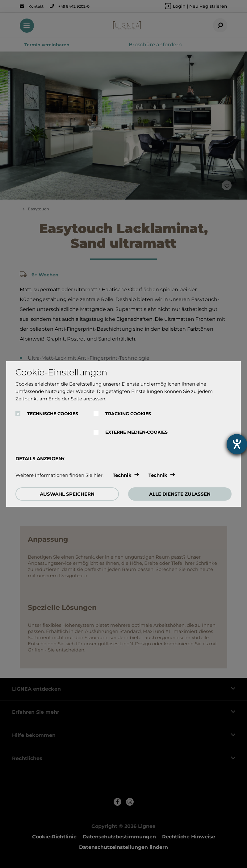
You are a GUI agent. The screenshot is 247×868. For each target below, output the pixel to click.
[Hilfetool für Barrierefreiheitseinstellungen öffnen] (237, 444)
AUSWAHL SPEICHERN (67, 494)
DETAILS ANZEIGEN (39, 459)
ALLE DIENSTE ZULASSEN (180, 494)
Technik (122, 475)
